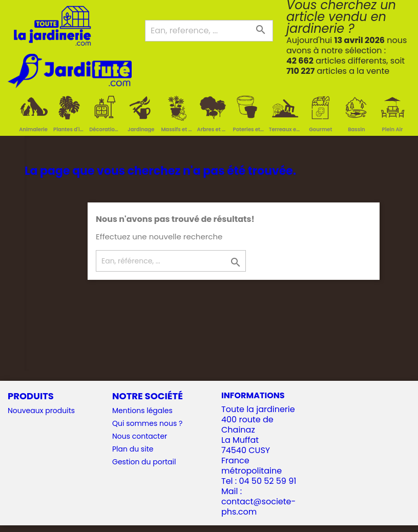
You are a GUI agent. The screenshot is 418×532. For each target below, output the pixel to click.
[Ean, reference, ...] (209, 31)
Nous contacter (140, 436)
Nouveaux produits (41, 411)
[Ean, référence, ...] (171, 261)
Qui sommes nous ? (147, 423)
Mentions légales (142, 411)
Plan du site (133, 449)
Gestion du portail (144, 462)
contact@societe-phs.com (258, 507)
